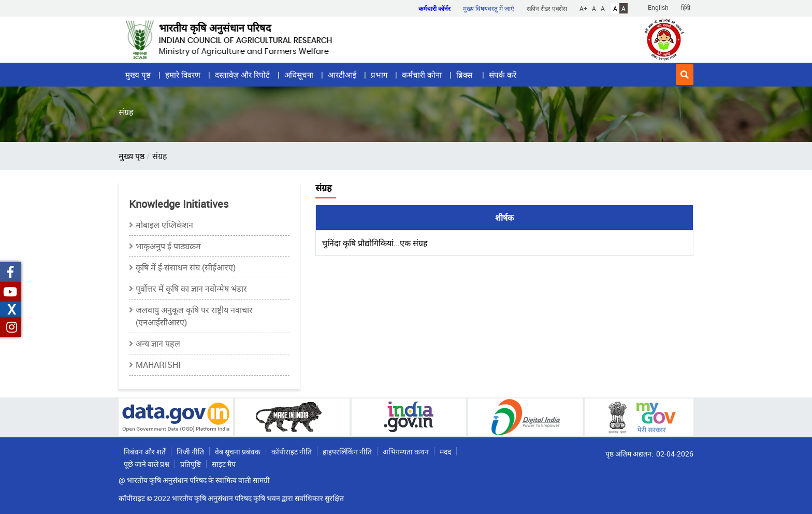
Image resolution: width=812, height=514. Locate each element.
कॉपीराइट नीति (292, 452)
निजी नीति (190, 452)
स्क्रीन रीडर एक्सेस (547, 8)
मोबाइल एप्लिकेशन (164, 225)
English (658, 7)
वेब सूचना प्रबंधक (238, 452)
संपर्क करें (503, 75)
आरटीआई (342, 75)
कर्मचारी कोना (422, 75)
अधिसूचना (299, 75)
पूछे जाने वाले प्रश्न (147, 464)
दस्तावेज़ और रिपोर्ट (242, 75)
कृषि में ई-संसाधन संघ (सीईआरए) (186, 267)
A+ (583, 8)
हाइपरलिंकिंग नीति (347, 452)
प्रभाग (379, 75)
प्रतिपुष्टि (191, 464)
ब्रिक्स (465, 75)
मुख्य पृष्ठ (138, 75)
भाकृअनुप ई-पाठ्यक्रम (168, 246)
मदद (445, 452)
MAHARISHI (158, 365)
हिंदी (686, 7)
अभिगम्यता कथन (406, 452)
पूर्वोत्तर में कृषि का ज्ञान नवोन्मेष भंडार (191, 289)
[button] (685, 75)
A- (604, 8)
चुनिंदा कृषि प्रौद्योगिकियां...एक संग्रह (375, 243)
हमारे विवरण (183, 75)
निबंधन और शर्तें (145, 452)
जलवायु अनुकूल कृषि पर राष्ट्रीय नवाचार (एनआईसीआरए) (194, 316)
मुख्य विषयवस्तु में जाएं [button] (489, 8)
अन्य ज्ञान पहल (158, 344)
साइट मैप (224, 464)
